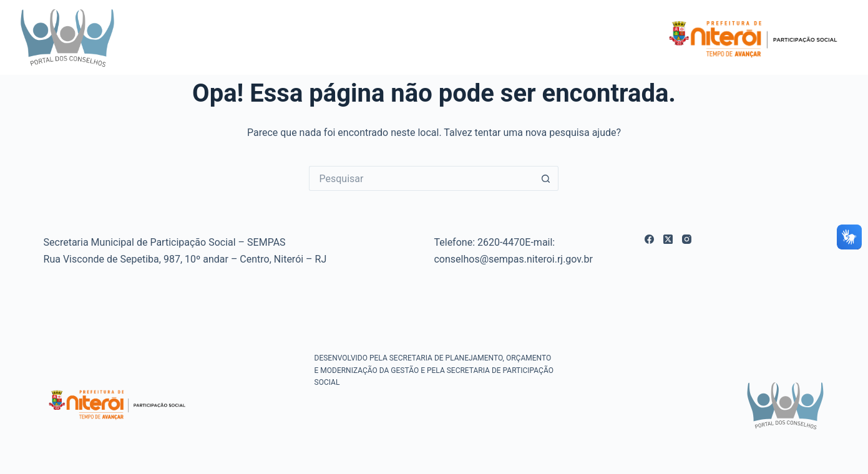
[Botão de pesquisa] (546, 178)
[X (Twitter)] (668, 239)
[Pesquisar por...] (421, 178)
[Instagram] (687, 239)
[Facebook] (649, 239)
